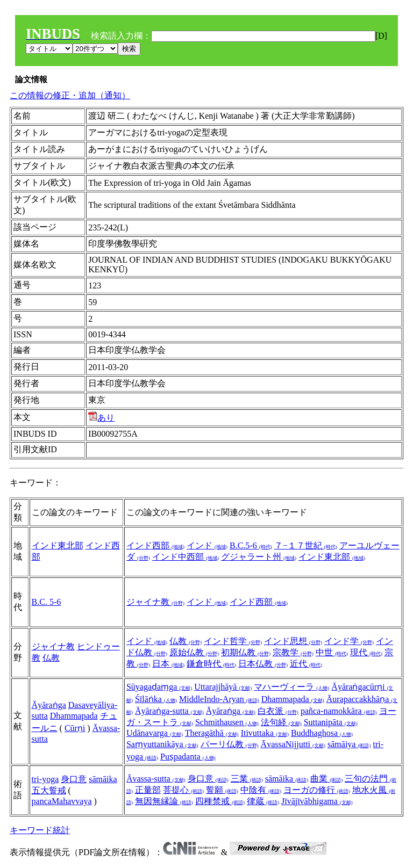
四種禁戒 (220, 801)
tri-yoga (45, 779)
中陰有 (261, 790)
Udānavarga (155, 733)
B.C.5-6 (251, 545)
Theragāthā (212, 733)
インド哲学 (233, 641)
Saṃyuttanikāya (162, 744)
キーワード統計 (40, 830)
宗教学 (293, 652)
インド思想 (293, 641)
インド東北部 (58, 545)
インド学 (349, 641)
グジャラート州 (259, 557)
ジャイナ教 (155, 602)
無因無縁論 (164, 801)
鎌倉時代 (211, 664)
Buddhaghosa (322, 733)
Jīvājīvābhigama (317, 801)
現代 (366, 652)
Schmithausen (227, 722)
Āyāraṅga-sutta (169, 711)
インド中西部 (186, 557)
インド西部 (155, 545)
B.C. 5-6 (47, 602)
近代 (306, 664)
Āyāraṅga (49, 705)
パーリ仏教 (230, 744)
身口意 (74, 779)
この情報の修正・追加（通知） (70, 95)
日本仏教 (263, 664)
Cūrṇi (75, 728)
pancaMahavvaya (62, 801)
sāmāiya (349, 744)
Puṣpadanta (188, 757)
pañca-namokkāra (339, 711)
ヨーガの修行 (317, 790)
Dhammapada (74, 716)
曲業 (326, 779)
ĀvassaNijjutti (293, 744)
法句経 (281, 722)
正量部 (148, 790)
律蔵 (263, 801)
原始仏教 (194, 652)
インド (207, 545)
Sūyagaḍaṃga (159, 687)
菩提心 (183, 790)
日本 (168, 664)
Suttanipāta (331, 722)
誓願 (222, 790)
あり (101, 418)
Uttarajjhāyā (223, 687)
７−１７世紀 (306, 545)
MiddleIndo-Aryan (219, 699)
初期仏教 (246, 652)
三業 (247, 779)
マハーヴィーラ (291, 687)
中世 (332, 652)
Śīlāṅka (156, 699)
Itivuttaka (265, 733)
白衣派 (278, 711)
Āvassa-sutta (156, 779)
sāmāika (103, 779)
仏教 (51, 658)
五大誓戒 (49, 790)
